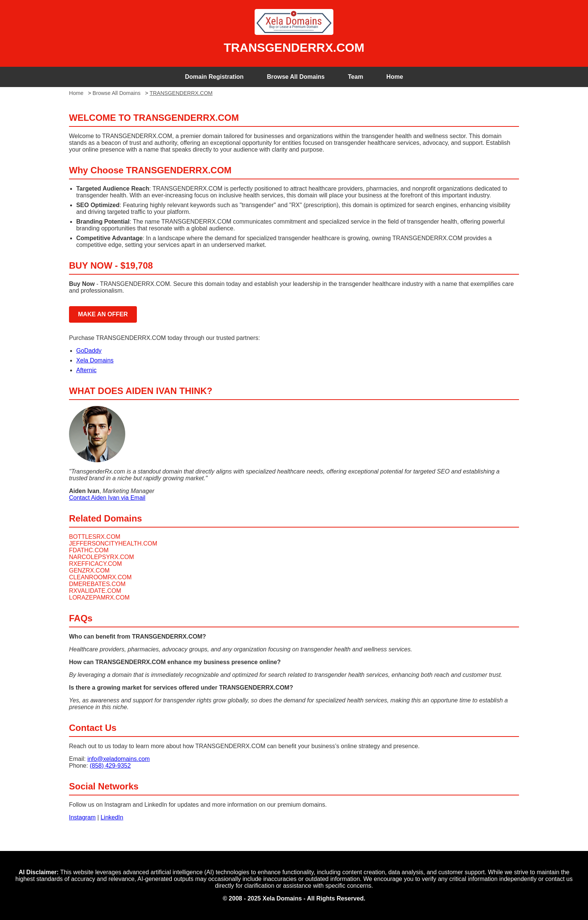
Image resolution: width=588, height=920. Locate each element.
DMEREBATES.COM (97, 584)
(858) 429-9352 (110, 766)
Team (356, 77)
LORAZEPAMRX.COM (99, 598)
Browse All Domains (296, 77)
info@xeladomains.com (119, 759)
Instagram (82, 817)
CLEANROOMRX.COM (100, 577)
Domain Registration (214, 77)
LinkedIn (112, 817)
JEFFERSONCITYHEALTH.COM (113, 543)
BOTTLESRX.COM (95, 537)
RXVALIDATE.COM (95, 591)
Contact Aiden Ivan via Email (107, 498)
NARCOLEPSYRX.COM (101, 557)
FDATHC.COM (89, 550)
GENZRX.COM (89, 570)
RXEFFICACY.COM (95, 564)
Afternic (86, 370)
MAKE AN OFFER (103, 314)
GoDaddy (89, 351)
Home (394, 77)
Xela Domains (95, 360)
